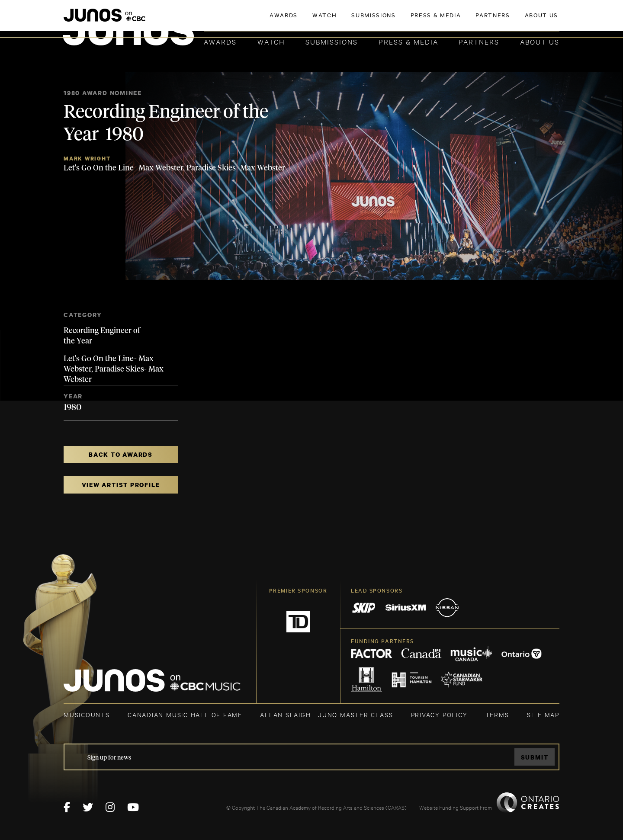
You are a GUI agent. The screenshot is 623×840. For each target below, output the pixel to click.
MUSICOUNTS (87, 714)
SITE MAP (543, 714)
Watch (271, 41)
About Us (540, 41)
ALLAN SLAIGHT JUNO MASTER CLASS (326, 714)
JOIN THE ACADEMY (439, 20)
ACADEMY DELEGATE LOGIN (519, 20)
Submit (535, 757)
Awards (220, 41)
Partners (479, 41)
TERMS (497, 714)
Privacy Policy (439, 714)
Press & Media (408, 41)
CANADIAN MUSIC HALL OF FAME (185, 714)
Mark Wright (87, 159)
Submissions (332, 41)
